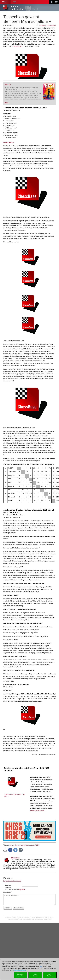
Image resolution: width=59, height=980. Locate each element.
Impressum (21, 917)
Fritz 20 (8, 85)
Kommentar (7, 892)
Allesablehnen (35, 975)
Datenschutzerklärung (20, 970)
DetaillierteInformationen (20, 975)
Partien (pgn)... (9, 142)
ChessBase (15, 858)
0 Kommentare (51, 26)
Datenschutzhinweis (11, 917)
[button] (14, 2)
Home (52, 917)
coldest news (30, 921)
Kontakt (27, 917)
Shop (4, 2)
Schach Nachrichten (17, 8)
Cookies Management (37, 917)
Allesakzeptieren (50, 975)
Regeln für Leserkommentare (12, 881)
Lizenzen (46, 917)
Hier (41, 967)
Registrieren (22, 890)
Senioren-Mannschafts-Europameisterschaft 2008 (24, 845)
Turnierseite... (18, 46)
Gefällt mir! (42, 26)
